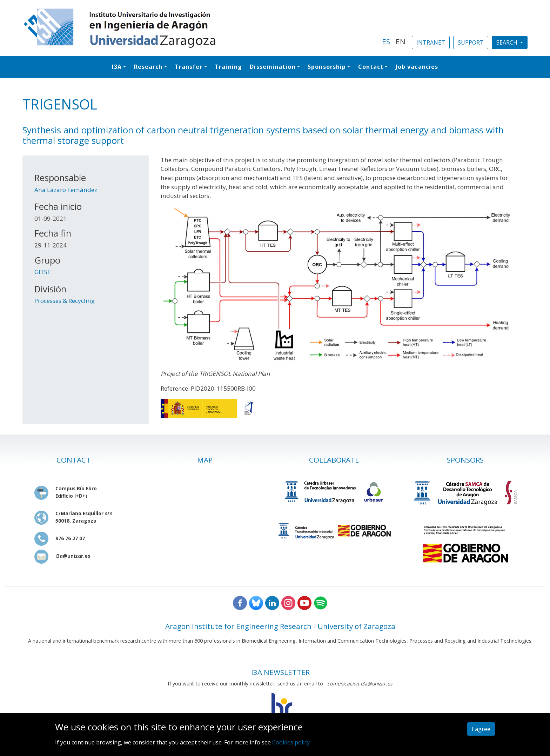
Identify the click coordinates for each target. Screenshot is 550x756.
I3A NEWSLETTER (280, 672)
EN (401, 41)
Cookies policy (291, 742)
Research (148, 67)
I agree (481, 729)
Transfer (189, 67)
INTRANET (431, 42)
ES (386, 41)
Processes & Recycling (65, 301)
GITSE (43, 272)
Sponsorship (327, 67)
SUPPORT (471, 42)
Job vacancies (417, 67)
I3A (117, 67)
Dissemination (273, 67)
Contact (371, 67)
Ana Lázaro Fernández (66, 190)
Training (228, 67)
